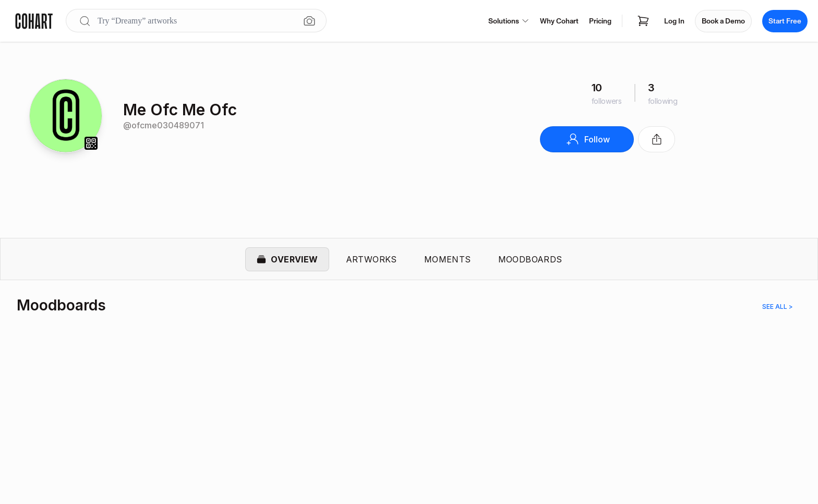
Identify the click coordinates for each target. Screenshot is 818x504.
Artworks (371, 260)
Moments (448, 260)
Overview (287, 260)
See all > (778, 308)
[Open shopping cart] (643, 21)
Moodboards (530, 260)
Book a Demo (723, 21)
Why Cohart (559, 21)
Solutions (509, 21)
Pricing (600, 21)
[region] (409, 404)
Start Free (785, 21)
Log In (674, 21)
